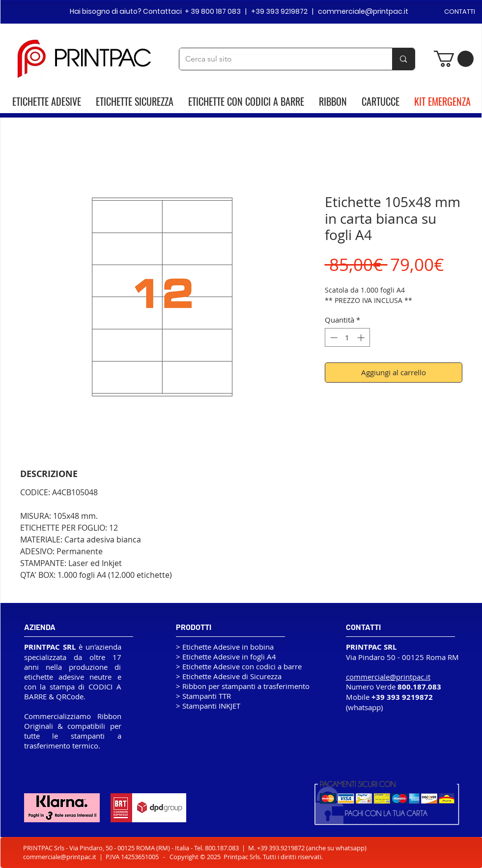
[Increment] (362, 338)
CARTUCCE (381, 101)
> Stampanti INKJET (208, 706)
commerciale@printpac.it (60, 857)
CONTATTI (460, 12)
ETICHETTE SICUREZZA (135, 101)
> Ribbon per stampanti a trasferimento (243, 686)
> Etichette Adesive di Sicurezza (229, 676)
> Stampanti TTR (203, 696)
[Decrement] (333, 338)
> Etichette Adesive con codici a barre (239, 666)
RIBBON (333, 101)
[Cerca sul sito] (279, 59)
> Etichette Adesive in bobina (225, 647)
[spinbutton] (347, 338)
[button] (454, 59)
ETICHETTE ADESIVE (47, 101)
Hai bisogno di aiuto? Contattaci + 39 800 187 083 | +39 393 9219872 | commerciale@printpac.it (239, 11)
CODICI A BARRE (275, 101)
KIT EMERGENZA (442, 101)
